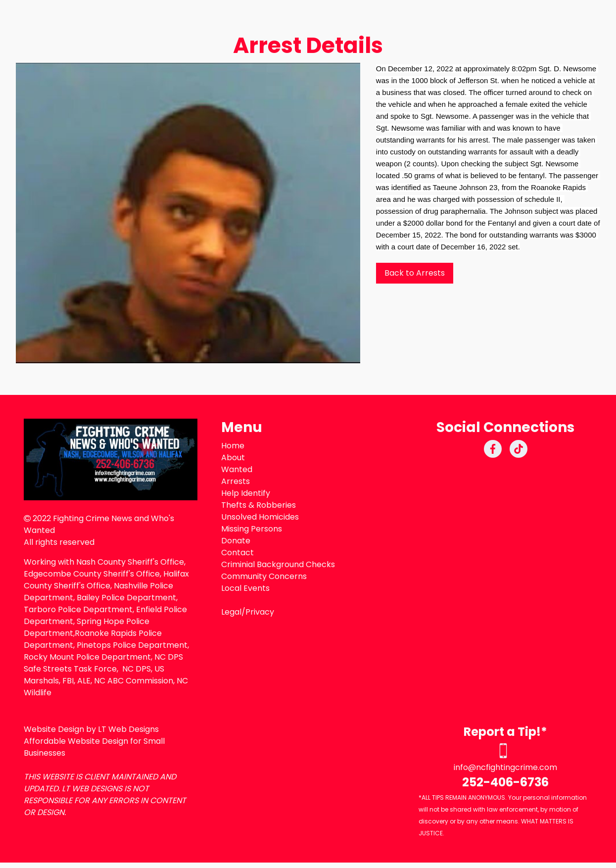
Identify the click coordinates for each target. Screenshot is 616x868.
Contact (237, 553)
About (233, 458)
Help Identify (246, 493)
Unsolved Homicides (260, 517)
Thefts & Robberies (259, 505)
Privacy (260, 612)
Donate (236, 541)
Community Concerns (264, 576)
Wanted (237, 469)
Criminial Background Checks (278, 564)
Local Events (245, 588)
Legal (231, 612)
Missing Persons (252, 529)
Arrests (236, 481)
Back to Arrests (415, 273)
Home (233, 446)
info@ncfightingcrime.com (505, 767)
